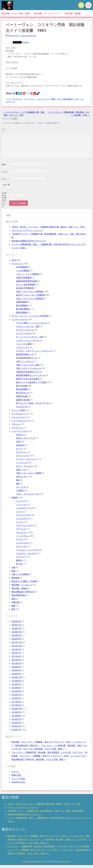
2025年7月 (16, 628)
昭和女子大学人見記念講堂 (28, 379)
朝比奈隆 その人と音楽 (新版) (16, 13)
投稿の (16, 775)
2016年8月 (16, 716)
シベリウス (21, 501)
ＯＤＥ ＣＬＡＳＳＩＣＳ (28, 494)
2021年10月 (17, 646)
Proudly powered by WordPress (34, 861)
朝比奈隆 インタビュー (22, 585)
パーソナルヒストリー (21, 421)
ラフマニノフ (17, 428)
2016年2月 (16, 726)
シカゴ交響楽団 (23, 270)
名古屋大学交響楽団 (25, 288)
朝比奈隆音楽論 (18, 595)
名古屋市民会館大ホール (27, 358)
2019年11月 (17, 677)
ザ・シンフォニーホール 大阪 (30, 337)
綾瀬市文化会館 (23, 400)
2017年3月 (16, 705)
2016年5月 (16, 723)
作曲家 (53, 99)
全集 (13, 567)
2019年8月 (16, 681)
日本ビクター (22, 476)
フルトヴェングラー (25, 525)
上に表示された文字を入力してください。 (4, 200)
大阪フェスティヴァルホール (29, 368)
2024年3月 (16, 635)
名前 (4, 165)
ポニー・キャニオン (25, 466)
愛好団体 (15, 578)
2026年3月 (16, 621)
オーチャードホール (25, 330)
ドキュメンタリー (19, 417)
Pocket (26, 42)
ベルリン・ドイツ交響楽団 (28, 274)
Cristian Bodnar (65, 861)
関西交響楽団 (22, 312)
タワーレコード (23, 456)
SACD (14, 260)
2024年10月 (17, 632)
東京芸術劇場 (22, 389)
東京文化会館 (22, 386)
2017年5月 (16, 702)
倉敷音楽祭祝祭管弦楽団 (27, 281)
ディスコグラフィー (20, 414)
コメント (4, 130)
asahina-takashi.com (29, 36)
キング (19, 449)
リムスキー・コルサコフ (27, 553)
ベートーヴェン (29, 99)
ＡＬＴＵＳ (21, 487)
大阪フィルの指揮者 (20, 574)
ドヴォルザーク (23, 518)
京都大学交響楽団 (24, 278)
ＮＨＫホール (22, 407)
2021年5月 (16, 660)
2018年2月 (16, 698)
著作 (13, 609)
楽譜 (13, 599)
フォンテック (22, 463)
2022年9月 (16, 639)
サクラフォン (22, 452)
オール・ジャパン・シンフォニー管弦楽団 (30, 316)
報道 (13, 571)
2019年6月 (16, 688)
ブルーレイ (16, 424)
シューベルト (22, 505)
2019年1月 (16, 695)
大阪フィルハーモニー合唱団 (29, 473)
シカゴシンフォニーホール (28, 340)
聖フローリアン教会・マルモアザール (32, 403)
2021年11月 (17, 642)
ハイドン (20, 522)
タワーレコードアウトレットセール (27, 230)
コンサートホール (19, 319)
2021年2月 (16, 663)
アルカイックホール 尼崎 (28, 326)
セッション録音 (18, 410)
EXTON (19, 435)
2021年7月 (16, 653)
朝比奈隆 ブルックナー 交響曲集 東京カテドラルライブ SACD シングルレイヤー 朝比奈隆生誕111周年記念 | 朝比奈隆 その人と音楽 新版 (50, 756)
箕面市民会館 (22, 396)
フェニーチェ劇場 (24, 344)
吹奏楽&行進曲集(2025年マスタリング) (29, 241)
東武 (18, 480)
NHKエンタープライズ (26, 438)
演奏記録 (15, 602)
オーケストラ (18, 99)
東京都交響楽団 (23, 309)
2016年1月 (16, 730)
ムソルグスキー (23, 543)
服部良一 (20, 560)
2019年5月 (16, 691)
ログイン (15, 772)
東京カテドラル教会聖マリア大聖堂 (31, 382)
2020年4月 (16, 670)
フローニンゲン (23, 347)
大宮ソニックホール (25, 361)
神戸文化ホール (23, 393)
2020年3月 (16, 674)
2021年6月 (16, 656)
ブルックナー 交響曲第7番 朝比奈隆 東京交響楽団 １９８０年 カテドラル (47, 752)
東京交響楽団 (22, 305)
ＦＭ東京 (20, 490)
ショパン (20, 511)
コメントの (18, 779)
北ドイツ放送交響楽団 (65, 99)
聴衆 (13, 606)
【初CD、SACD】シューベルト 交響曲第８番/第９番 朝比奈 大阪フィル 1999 (49, 227)
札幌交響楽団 (22, 302)
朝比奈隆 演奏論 (19, 588)
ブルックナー (22, 532)
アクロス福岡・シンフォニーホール (31, 323)
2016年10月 (17, 709)
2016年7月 (16, 719)
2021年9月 (16, 649)
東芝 (18, 484)
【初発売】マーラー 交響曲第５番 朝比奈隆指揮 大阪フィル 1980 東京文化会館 (45, 811)
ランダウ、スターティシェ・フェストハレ (34, 351)
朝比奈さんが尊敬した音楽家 (24, 581)
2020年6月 (16, 667)
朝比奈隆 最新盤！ (74, 13)
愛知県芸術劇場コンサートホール (31, 375)
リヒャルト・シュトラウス (28, 550)
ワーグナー (21, 557)
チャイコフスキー (24, 515)
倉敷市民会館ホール (25, 354)
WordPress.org (18, 782)
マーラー (20, 539)
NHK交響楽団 (22, 267)
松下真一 (20, 564)
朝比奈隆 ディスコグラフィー (47, 13)
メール (5, 172)
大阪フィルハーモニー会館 (28, 365)
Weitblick (20, 445)
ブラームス (21, 529)
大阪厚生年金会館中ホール (28, 372)
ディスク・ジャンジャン (27, 459)
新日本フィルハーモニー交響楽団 (31, 295)
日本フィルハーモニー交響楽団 (30, 299)
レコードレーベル (43, 99)
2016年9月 (16, 712)
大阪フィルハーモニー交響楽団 (30, 291)
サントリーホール (24, 333)
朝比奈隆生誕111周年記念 (23, 592)
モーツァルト (22, 546)
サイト (4, 179)
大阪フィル (21, 470)
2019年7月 (16, 684)
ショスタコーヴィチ (25, 508)
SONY (19, 442)
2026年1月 (16, 625)
